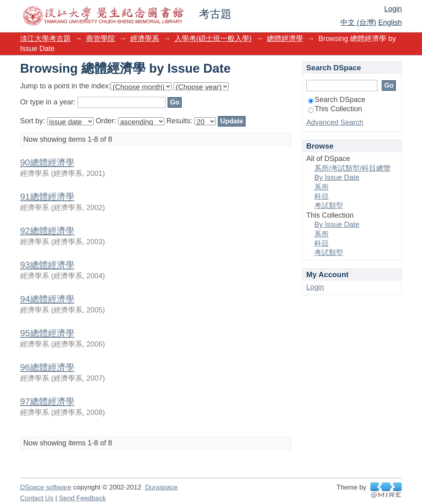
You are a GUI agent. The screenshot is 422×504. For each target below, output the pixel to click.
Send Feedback (82, 498)
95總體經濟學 (47, 333)
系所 (322, 187)
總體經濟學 (285, 39)
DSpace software (46, 487)
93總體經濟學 (47, 265)
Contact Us (37, 498)
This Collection (335, 109)
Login (393, 9)
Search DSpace (337, 100)
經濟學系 (145, 39)
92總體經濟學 (47, 231)
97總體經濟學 (47, 401)
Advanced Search (335, 122)
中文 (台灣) (358, 22)
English (390, 22)
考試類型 (329, 206)
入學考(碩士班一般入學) (213, 39)
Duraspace (161, 487)
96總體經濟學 (47, 367)
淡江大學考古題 (45, 39)
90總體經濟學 (47, 162)
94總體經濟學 (47, 299)
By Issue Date (337, 178)
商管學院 (100, 39)
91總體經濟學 (47, 197)
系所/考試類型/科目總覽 (352, 168)
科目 (322, 196)
